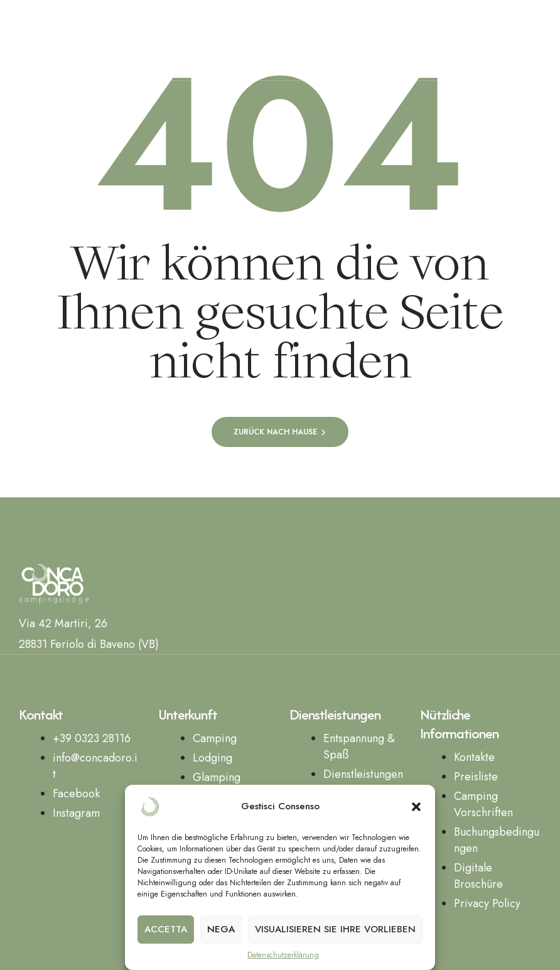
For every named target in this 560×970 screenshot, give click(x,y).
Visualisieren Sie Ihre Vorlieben (335, 929)
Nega (221, 929)
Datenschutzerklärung (283, 955)
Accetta (166, 929)
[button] (416, 807)
